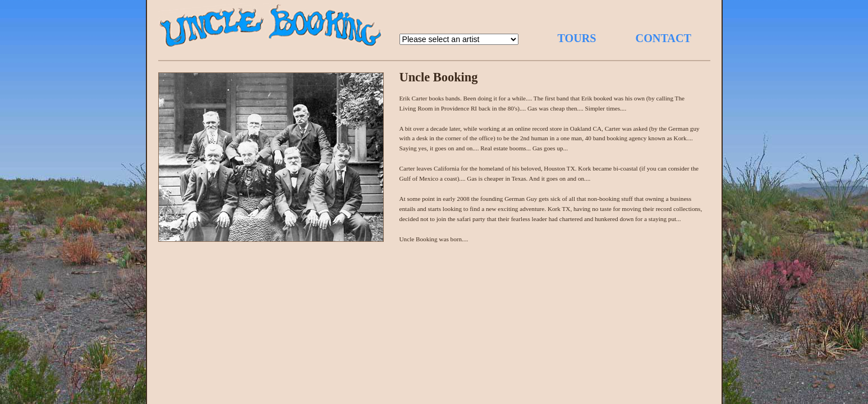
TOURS (577, 38)
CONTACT (663, 38)
